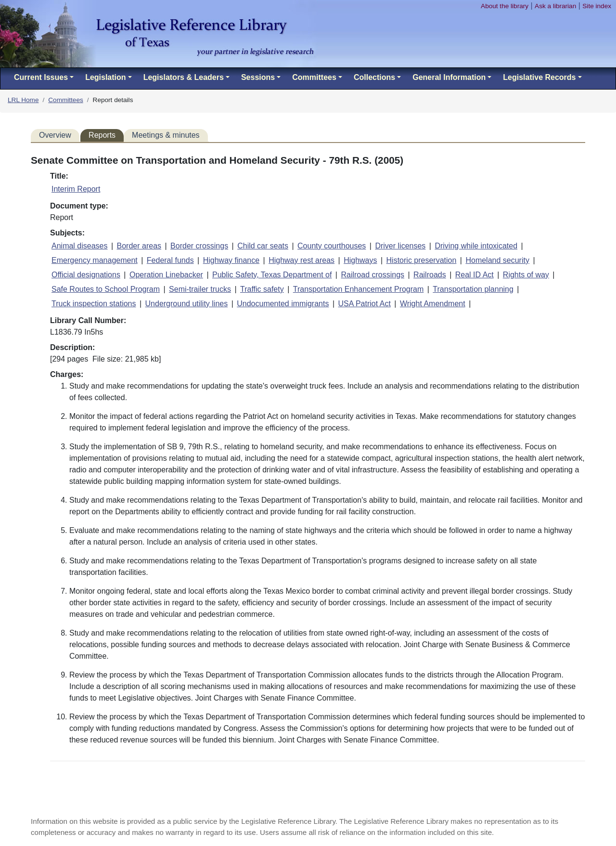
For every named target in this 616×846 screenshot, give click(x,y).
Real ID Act (475, 275)
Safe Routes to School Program (106, 289)
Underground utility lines (187, 304)
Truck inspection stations (94, 304)
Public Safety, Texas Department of (272, 275)
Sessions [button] (258, 77)
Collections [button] (374, 77)
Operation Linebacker (166, 275)
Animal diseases (80, 246)
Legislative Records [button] (539, 77)
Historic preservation (422, 260)
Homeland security (497, 260)
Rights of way (526, 275)
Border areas (139, 246)
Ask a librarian (555, 6)
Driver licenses (400, 246)
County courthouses (332, 246)
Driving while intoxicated (476, 246)
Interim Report (76, 189)
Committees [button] (314, 77)
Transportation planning (473, 289)
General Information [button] (449, 77)
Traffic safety (262, 289)
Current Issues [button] (41, 77)
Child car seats (263, 246)
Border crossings (199, 246)
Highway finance (231, 260)
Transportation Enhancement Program (359, 289)
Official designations (86, 275)
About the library (505, 6)
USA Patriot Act (364, 304)
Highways (360, 260)
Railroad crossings (372, 275)
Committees (66, 100)
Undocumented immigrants (283, 304)
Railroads (430, 275)
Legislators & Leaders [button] (184, 77)
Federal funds (170, 260)
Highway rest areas (302, 260)
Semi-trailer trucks (200, 289)
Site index (597, 6)
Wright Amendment (433, 304)
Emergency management (95, 260)
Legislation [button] (105, 77)
